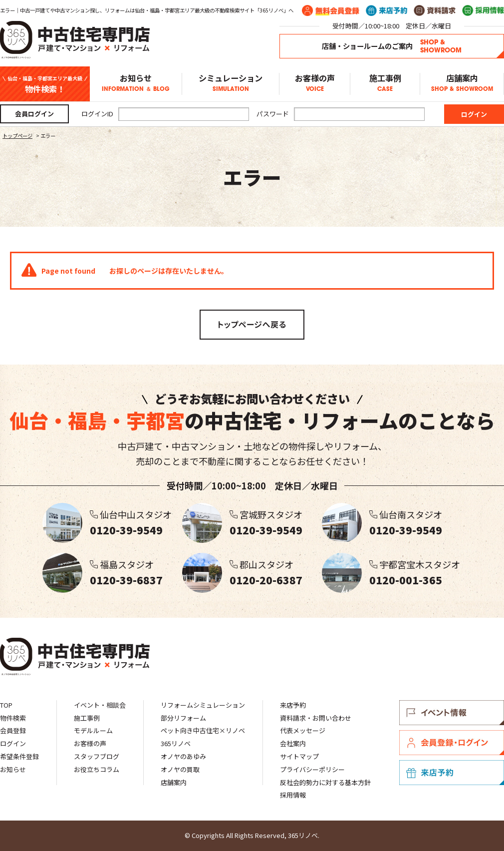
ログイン (13, 743)
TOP (6, 705)
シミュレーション (231, 84)
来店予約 (293, 705)
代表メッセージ (303, 730)
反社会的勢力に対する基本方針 (325, 782)
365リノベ (176, 743)
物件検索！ (45, 84)
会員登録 (13, 730)
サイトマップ (299, 756)
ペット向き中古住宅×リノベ (203, 730)
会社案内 (293, 743)
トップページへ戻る (252, 325)
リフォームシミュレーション (203, 705)
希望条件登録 (19, 756)
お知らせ (136, 84)
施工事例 (385, 84)
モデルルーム (93, 730)
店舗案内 (462, 84)
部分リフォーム (183, 718)
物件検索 (13, 718)
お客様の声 (315, 84)
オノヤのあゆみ (183, 756)
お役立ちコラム (97, 769)
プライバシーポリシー (312, 769)
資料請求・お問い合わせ (316, 718)
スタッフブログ (97, 756)
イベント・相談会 (100, 705)
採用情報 (293, 795)
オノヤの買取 (180, 769)
